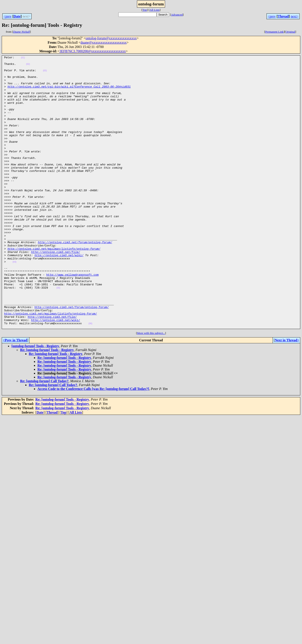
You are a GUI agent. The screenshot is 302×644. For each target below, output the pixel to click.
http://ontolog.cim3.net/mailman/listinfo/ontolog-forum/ (54, 288)
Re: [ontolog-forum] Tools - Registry (47, 404)
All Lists (154, 10)
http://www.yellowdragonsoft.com (72, 319)
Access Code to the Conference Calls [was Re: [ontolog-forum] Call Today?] (93, 443)
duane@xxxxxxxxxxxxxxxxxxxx (104, 42)
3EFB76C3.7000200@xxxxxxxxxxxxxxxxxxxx (93, 51)
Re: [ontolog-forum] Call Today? (44, 435)
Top (145, 10)
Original (290, 32)
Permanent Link (275, 32)
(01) (23, 58)
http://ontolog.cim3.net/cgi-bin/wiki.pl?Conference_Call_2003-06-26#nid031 (69, 93)
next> (295, 16)
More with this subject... (151, 388)
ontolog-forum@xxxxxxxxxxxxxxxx (111, 38)
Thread (283, 16)
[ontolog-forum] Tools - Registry (35, 400)
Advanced (177, 15)
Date (17, 16)
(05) (58, 335)
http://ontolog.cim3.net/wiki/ (59, 295)
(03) (45, 74)
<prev (7, 16)
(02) (28, 66)
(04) (14, 303)
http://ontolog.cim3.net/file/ (56, 291)
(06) (90, 377)
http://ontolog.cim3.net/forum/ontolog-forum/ (75, 280)
